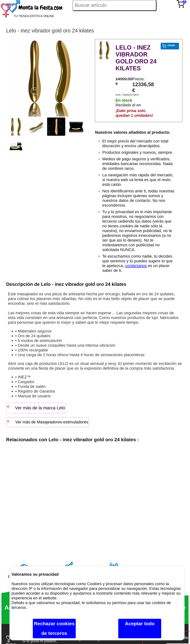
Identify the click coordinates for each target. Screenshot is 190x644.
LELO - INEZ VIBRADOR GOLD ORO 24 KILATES (136, 58)
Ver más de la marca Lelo (36, 407)
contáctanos (136, 266)
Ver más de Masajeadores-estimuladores (47, 422)
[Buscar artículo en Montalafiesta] (114, 5)
